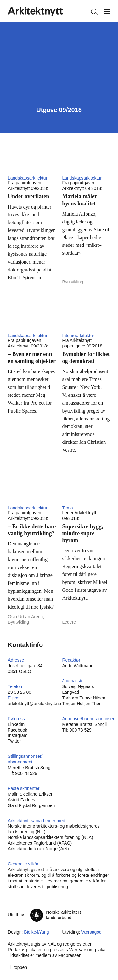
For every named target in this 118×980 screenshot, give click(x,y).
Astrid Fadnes (21, 800)
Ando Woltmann (78, 666)
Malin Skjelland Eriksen (31, 794)
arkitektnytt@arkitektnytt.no (34, 704)
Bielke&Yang (36, 932)
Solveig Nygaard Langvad (79, 689)
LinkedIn (16, 724)
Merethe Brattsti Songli (85, 724)
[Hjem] (35, 12)
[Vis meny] (107, 12)
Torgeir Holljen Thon (82, 704)
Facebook (17, 730)
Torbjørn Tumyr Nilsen (84, 698)
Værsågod (91, 932)
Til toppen (17, 967)
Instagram (18, 735)
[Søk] (94, 12)
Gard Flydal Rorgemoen (31, 805)
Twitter (14, 741)
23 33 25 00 (20, 692)
